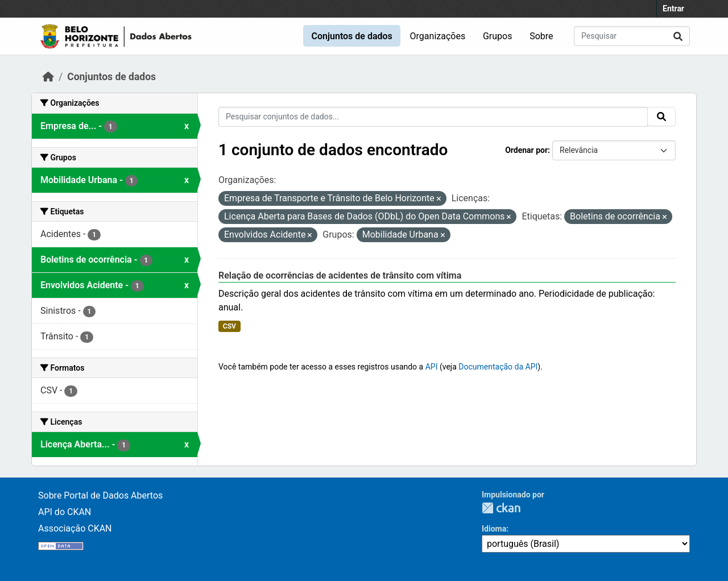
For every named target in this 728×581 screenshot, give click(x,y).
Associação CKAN (75, 528)
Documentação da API (498, 367)
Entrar (673, 9)
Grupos (498, 36)
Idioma (494, 529)
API (432, 367)
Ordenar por (526, 150)
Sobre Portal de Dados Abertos (100, 495)
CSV (229, 326)
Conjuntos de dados (351, 36)
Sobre (541, 36)
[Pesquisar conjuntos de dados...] (632, 36)
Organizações (438, 36)
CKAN (501, 508)
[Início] (48, 77)
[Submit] (678, 36)
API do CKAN (65, 512)
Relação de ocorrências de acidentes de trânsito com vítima (340, 275)
